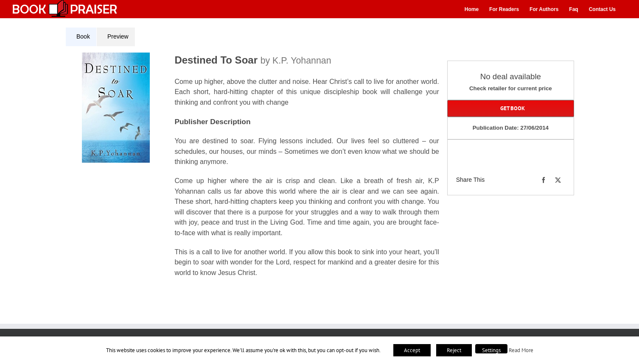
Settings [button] (491, 350)
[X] (558, 180)
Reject (454, 350)
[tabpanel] (255, 170)
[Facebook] (544, 180)
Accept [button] (412, 350)
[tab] (81, 37)
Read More (521, 350)
